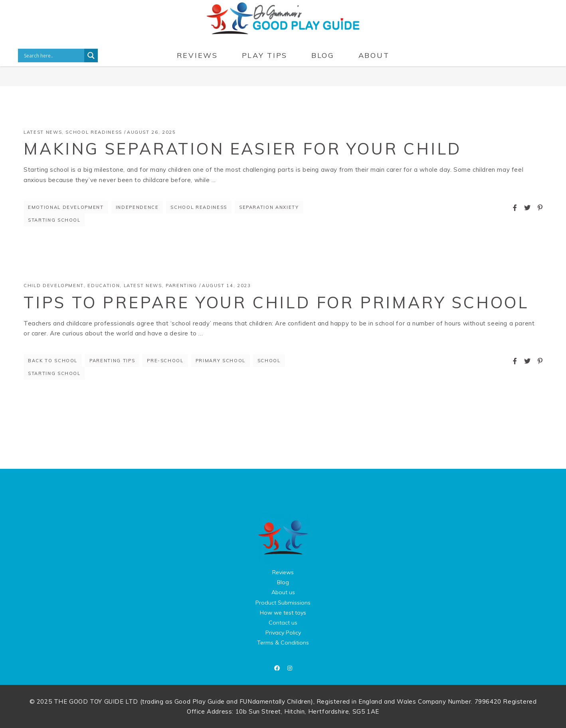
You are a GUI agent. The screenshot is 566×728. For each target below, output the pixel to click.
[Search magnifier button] (91, 56)
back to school (53, 361)
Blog (283, 582)
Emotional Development (66, 207)
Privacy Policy (283, 633)
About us (283, 592)
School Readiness (94, 132)
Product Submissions (283, 603)
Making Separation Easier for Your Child (242, 149)
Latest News (43, 132)
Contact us (283, 623)
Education (104, 286)
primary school (221, 361)
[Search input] (53, 56)
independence (137, 207)
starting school (54, 220)
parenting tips (112, 361)
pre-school (165, 361)
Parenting (181, 286)
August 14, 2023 (227, 286)
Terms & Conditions (283, 643)
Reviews (283, 572)
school (269, 361)
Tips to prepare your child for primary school (276, 302)
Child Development (54, 286)
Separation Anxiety (269, 207)
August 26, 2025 (151, 132)
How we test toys (283, 613)
